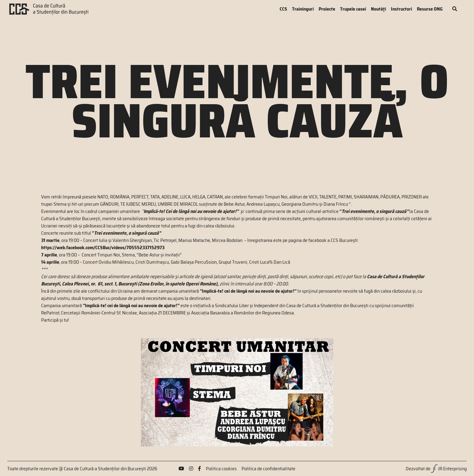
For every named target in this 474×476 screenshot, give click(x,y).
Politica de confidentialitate (268, 469)
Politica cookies (221, 469)
